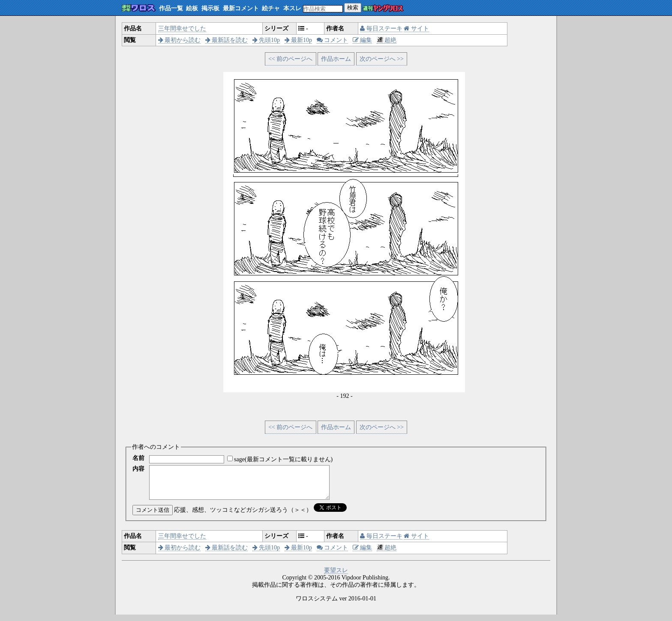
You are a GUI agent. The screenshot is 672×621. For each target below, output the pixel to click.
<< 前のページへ (290, 59)
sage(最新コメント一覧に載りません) (283, 459)
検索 (353, 7)
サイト (416, 28)
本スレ (292, 8)
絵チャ (271, 8)
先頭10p (266, 40)
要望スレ (336, 577)
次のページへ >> (382, 59)
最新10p (298, 40)
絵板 (192, 8)
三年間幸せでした (182, 28)
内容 (138, 469)
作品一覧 (171, 8)
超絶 (387, 40)
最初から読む (180, 40)
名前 (138, 458)
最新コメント (241, 8)
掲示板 (210, 8)
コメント (333, 40)
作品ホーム (336, 59)
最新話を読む (227, 40)
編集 (363, 40)
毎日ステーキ (381, 28)
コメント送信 (153, 516)
